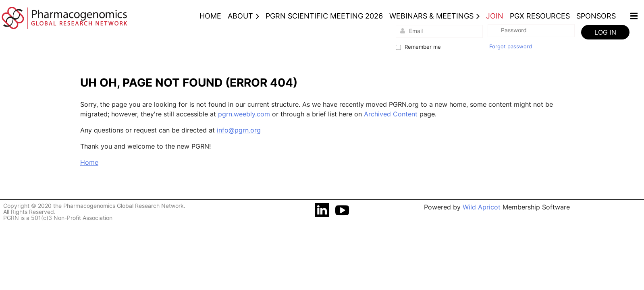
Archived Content (391, 114)
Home (89, 162)
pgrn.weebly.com (244, 114)
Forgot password (511, 46)
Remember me (423, 47)
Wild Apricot (482, 207)
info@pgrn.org (239, 130)
